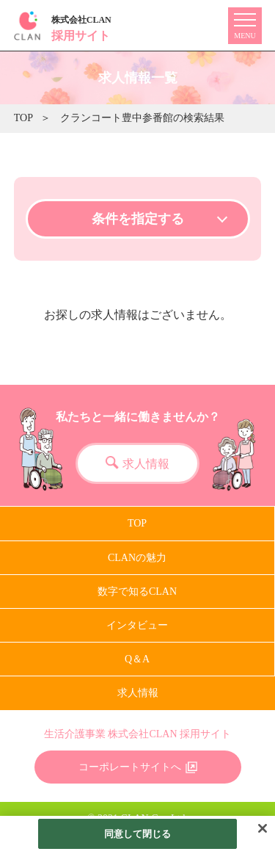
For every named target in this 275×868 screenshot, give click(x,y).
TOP (23, 118)
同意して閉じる (138, 841)
